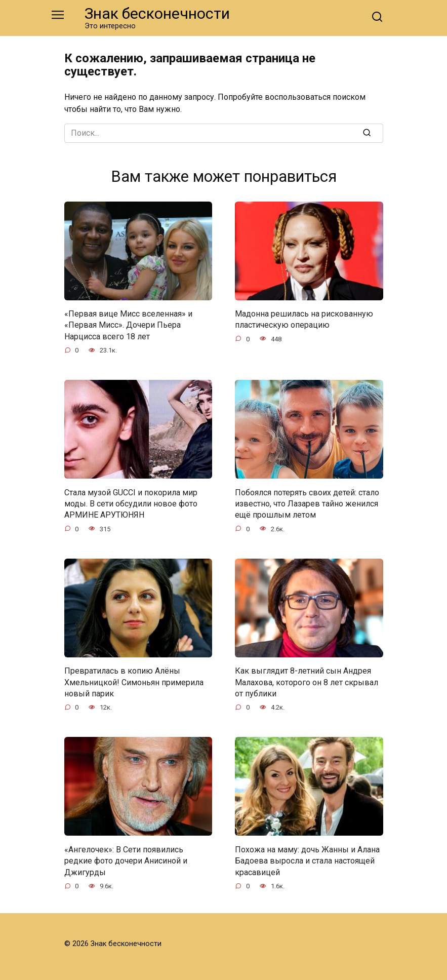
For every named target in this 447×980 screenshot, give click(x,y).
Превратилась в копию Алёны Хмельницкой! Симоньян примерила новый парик (134, 682)
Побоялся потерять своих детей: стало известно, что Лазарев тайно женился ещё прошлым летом (307, 503)
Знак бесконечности (157, 13)
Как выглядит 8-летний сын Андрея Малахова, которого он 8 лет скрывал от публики (307, 682)
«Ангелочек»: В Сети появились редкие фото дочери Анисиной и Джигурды (126, 860)
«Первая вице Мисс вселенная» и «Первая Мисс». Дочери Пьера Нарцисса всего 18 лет (128, 325)
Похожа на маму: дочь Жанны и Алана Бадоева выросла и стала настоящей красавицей (307, 860)
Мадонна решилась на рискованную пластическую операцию (304, 319)
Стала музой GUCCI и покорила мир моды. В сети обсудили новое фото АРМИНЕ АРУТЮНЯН (131, 503)
